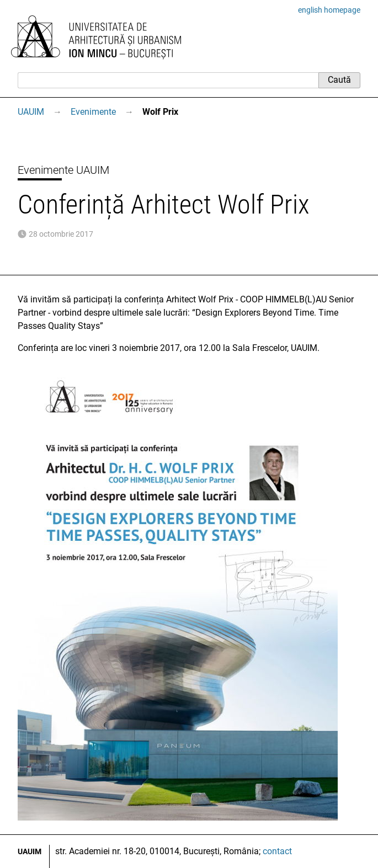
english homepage (329, 10)
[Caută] (168, 80)
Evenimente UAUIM (63, 170)
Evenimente (93, 112)
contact (277, 851)
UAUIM (31, 112)
